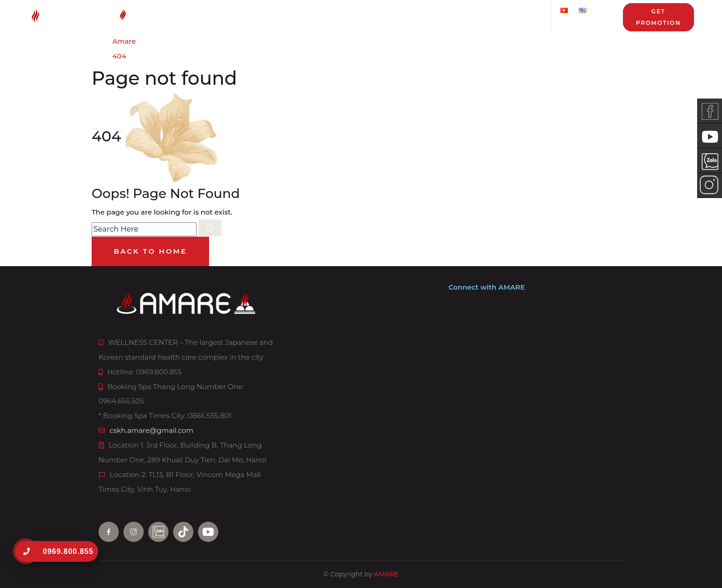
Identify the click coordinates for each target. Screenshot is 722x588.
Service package (339, 17)
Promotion (420, 17)
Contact (533, 17)
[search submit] (210, 228)
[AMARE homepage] (135, 17)
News (479, 17)
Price (286, 17)
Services (232, 17)
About (176, 17)
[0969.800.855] (26, 551)
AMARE (386, 574)
